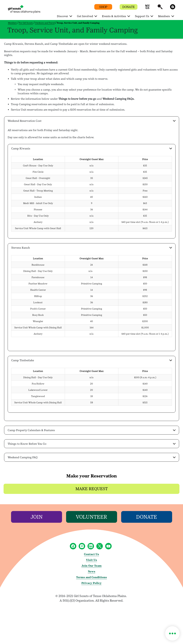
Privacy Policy (91, 583)
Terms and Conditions (91, 577)
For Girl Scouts (26, 23)
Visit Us (91, 560)
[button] (147, 8)
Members (12, 23)
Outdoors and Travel (45, 23)
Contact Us (91, 554)
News (92, 571)
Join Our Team (91, 566)
